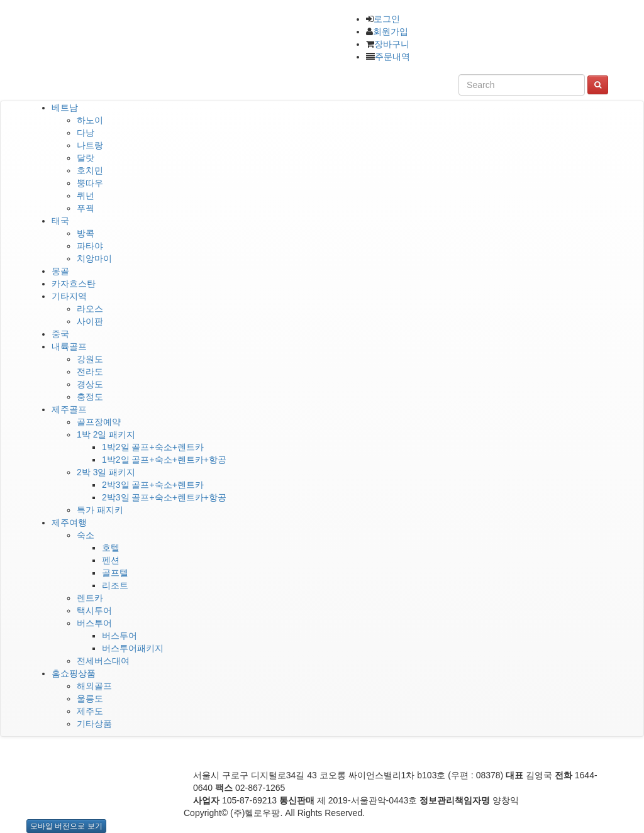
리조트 (115, 585)
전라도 (90, 372)
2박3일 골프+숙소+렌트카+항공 (164, 497)
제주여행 (69, 522)
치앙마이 (94, 258)
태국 (60, 221)
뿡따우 (90, 183)
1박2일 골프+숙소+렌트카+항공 (164, 460)
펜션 (111, 560)
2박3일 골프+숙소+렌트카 (153, 485)
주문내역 (392, 57)
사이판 (90, 321)
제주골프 (69, 409)
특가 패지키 (100, 510)
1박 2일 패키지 (106, 434)
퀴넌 (86, 196)
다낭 (86, 133)
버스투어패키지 (133, 648)
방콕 (86, 233)
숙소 (86, 535)
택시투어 (94, 610)
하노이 (90, 120)
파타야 (90, 246)
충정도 (90, 397)
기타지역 (69, 296)
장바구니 (392, 44)
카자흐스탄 (74, 284)
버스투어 (94, 623)
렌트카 (90, 598)
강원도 (90, 359)
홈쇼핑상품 (74, 673)
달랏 (86, 158)
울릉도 (90, 698)
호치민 (90, 170)
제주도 (90, 711)
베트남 (65, 108)
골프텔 (115, 573)
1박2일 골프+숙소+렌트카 (153, 447)
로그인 (387, 19)
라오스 (90, 309)
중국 (60, 334)
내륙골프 (69, 346)
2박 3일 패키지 (106, 472)
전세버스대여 (103, 661)
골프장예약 (99, 422)
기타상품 (94, 724)
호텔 (111, 548)
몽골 (60, 271)
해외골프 (94, 686)
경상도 (90, 384)
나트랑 (90, 145)
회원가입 (391, 31)
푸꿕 (86, 208)
